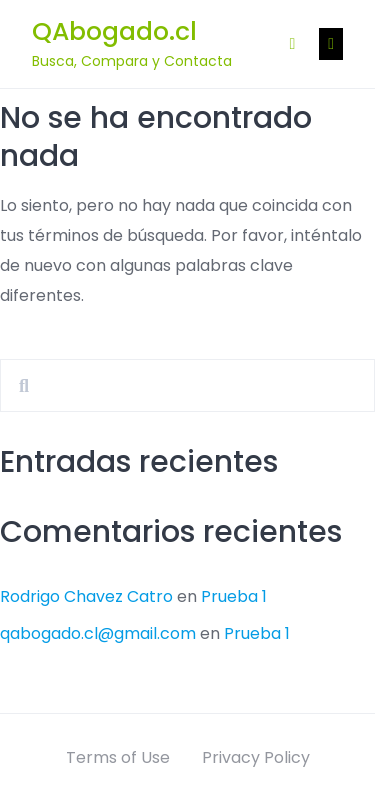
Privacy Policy (256, 757)
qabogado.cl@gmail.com (98, 633)
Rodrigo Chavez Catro (86, 596)
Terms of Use (118, 757)
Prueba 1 (234, 596)
